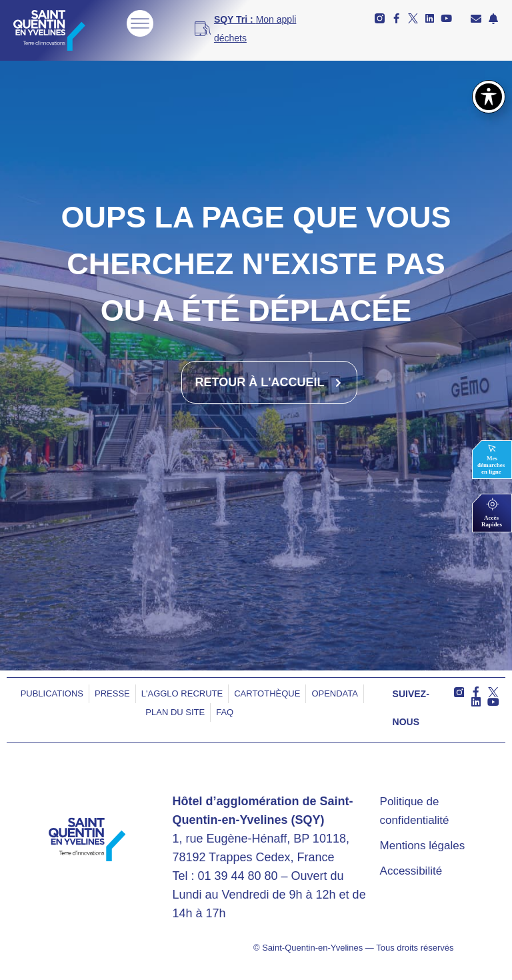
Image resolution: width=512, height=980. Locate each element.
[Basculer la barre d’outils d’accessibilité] (489, 97)
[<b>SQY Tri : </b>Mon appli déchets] (252, 29)
